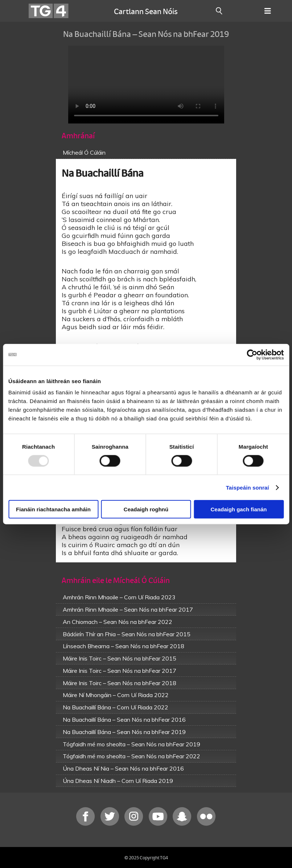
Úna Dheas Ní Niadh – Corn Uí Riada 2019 (118, 781)
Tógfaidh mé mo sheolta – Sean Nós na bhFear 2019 (131, 744)
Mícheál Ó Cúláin (84, 152)
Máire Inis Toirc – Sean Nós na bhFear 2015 (120, 658)
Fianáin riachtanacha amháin (53, 509)
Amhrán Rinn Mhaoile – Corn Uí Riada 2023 (119, 597)
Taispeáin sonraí (248, 487)
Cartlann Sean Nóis (146, 11)
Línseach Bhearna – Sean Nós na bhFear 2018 (124, 646)
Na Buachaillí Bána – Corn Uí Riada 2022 (116, 707)
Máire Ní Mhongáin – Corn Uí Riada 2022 (116, 695)
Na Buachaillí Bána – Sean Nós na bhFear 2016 (124, 720)
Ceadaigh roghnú (146, 509)
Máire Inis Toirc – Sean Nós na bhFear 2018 (120, 683)
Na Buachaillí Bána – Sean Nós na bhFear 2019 (124, 732)
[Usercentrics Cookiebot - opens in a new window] (252, 355)
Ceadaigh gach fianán (238, 509)
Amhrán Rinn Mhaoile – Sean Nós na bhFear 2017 (128, 609)
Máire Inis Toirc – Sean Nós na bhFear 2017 (120, 671)
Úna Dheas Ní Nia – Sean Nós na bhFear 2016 (123, 768)
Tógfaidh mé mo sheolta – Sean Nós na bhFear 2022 (131, 756)
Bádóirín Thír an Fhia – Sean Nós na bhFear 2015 (127, 634)
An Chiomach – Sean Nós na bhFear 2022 (118, 622)
